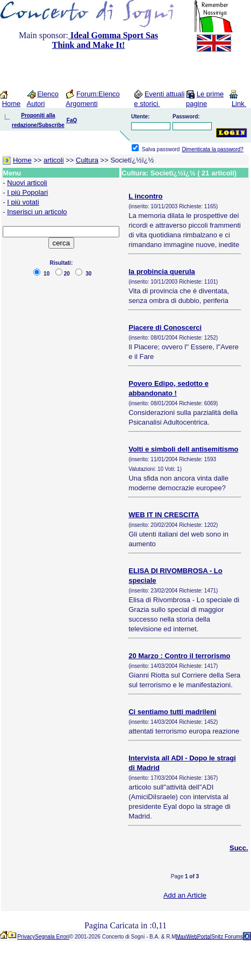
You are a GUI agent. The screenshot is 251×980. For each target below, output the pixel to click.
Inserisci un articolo (37, 212)
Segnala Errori (52, 937)
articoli (54, 160)
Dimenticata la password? (213, 149)
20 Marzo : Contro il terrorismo (179, 656)
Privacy (26, 937)
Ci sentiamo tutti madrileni (172, 712)
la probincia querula (162, 272)
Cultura (87, 160)
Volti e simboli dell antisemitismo (183, 449)
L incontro (145, 196)
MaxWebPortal (194, 937)
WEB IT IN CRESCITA (164, 515)
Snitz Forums (227, 937)
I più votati (23, 202)
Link (239, 104)
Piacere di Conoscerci (165, 327)
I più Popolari (27, 192)
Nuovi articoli (27, 183)
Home (12, 104)
